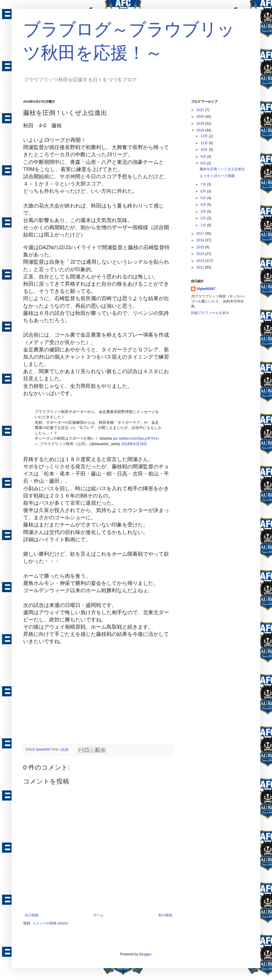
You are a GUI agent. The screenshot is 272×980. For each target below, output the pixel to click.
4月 (204, 205)
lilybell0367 (206, 289)
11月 (205, 143)
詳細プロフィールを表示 (210, 313)
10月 (205, 150)
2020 (201, 117)
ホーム (98, 915)
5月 (204, 198)
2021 (201, 110)
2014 (201, 254)
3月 (204, 212)
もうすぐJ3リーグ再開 (217, 176)
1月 (204, 225)
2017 (201, 234)
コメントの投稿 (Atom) (50, 923)
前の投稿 (165, 915)
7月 (204, 184)
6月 (204, 191)
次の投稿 (32, 915)
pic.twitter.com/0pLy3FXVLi (136, 438)
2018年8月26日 (134, 444)
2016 (201, 240)
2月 (204, 218)
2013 (201, 261)
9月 (204, 157)
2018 (201, 130)
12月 (205, 136)
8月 (204, 163)
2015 (201, 247)
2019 (201, 124)
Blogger (145, 954)
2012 (201, 267)
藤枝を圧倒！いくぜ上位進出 (222, 169)
